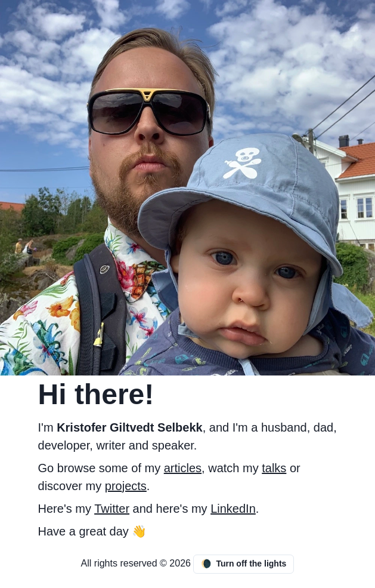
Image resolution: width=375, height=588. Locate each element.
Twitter (112, 509)
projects (126, 486)
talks (274, 468)
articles (183, 468)
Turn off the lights (244, 564)
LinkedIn (233, 509)
